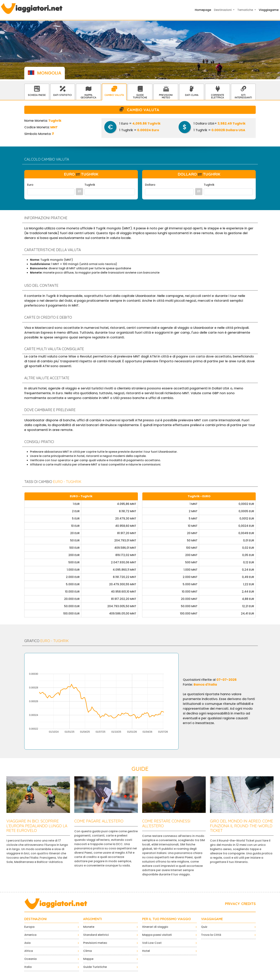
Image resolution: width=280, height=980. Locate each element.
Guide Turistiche (140, 96)
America (30, 935)
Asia (27, 943)
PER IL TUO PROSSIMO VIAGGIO (167, 919)
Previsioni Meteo (166, 96)
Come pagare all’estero (99, 821)
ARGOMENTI (93, 919)
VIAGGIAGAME (212, 919)
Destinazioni (36, 919)
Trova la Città (211, 935)
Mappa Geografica (88, 96)
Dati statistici (62, 95)
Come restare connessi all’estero (166, 823)
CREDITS (248, 904)
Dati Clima (192, 95)
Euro (30, 185)
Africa (29, 951)
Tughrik (90, 185)
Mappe (88, 959)
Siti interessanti (243, 96)
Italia (28, 967)
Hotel (146, 951)
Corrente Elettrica (217, 96)
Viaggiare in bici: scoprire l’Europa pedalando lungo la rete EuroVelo (37, 826)
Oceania (30, 959)
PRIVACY (232, 904)
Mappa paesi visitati (157, 935)
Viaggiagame (269, 10)
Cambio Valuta (114, 95)
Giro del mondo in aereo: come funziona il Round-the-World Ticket (242, 826)
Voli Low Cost (152, 943)
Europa (29, 927)
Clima (87, 951)
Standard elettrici (96, 935)
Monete (89, 927)
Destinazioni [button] (223, 10)
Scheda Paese (37, 95)
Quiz (204, 927)
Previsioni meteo (95, 943)
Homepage (203, 10)
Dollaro (150, 185)
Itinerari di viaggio (155, 927)
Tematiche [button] (246, 10)
